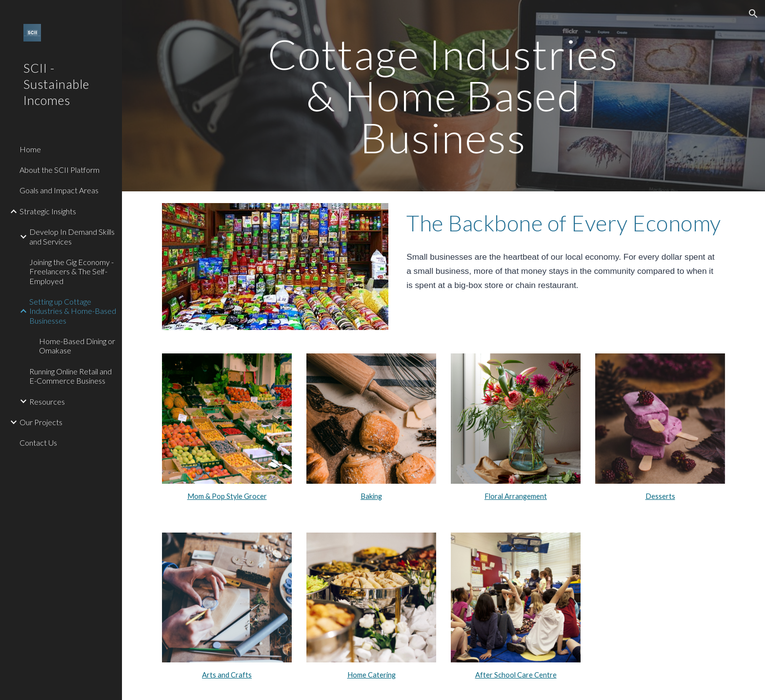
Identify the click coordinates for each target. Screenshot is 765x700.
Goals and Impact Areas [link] (59, 190)
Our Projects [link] (41, 422)
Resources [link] (47, 401)
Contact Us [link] (38, 443)
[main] (443, 96)
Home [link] (30, 149)
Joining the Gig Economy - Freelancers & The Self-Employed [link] (71, 271)
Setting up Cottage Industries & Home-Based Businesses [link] (73, 311)
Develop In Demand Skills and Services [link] (72, 236)
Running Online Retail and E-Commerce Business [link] (70, 376)
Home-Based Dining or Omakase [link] (77, 346)
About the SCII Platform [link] (60, 170)
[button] (753, 14)
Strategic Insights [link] (48, 211)
